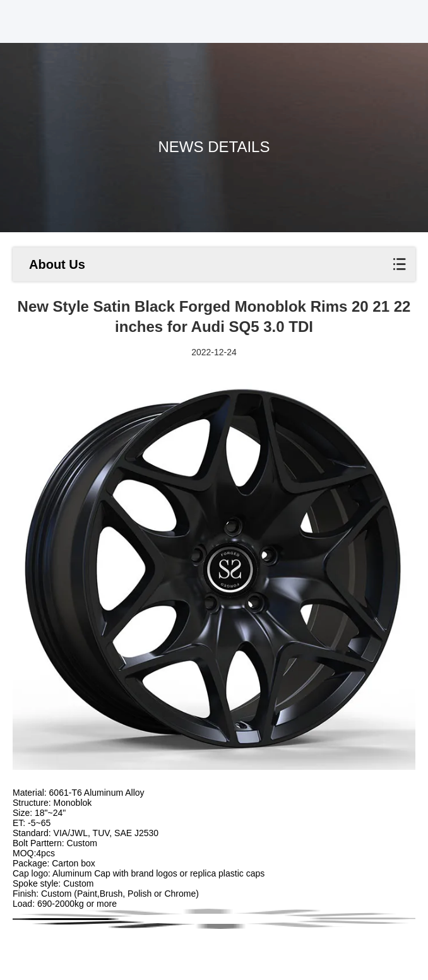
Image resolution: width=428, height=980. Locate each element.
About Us (57, 264)
